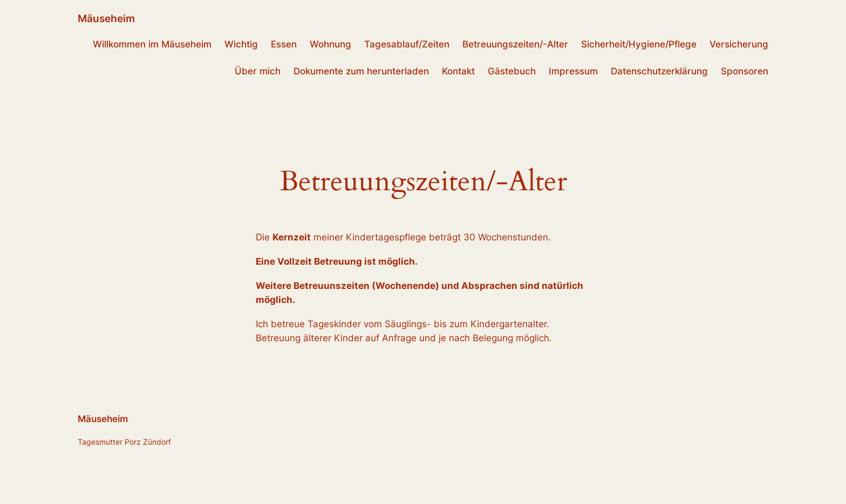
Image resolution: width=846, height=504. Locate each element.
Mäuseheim (106, 18)
